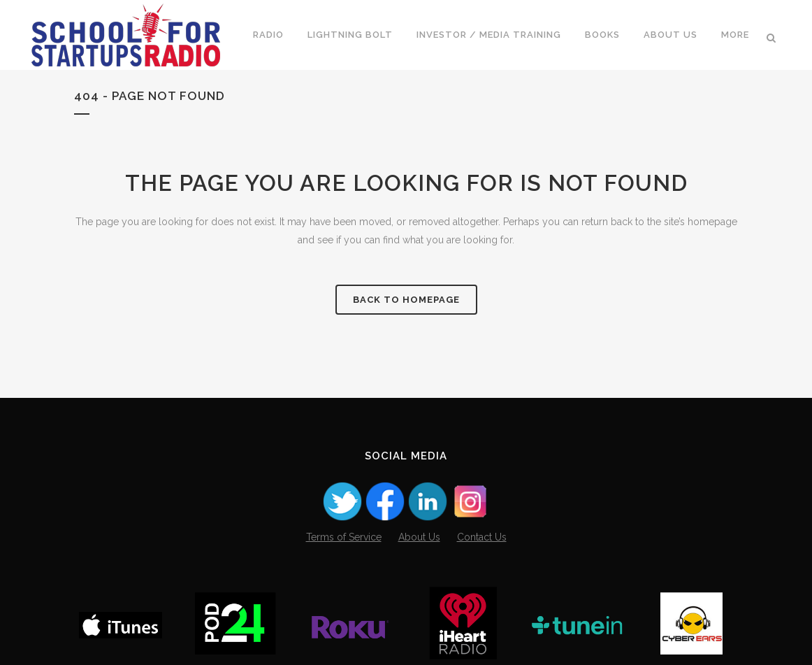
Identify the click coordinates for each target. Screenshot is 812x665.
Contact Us (482, 537)
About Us (419, 537)
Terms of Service (344, 537)
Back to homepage (406, 300)
